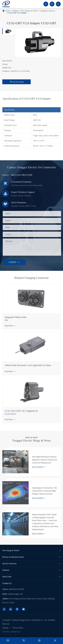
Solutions (6, 570)
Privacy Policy (18, 628)
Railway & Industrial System (13, 557)
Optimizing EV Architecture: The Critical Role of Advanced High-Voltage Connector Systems (44, 492)
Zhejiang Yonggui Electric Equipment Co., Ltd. (30, 620)
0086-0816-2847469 (16, 589)
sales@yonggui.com (15, 594)
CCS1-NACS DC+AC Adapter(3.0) (21, 412)
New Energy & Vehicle (29, 11)
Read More (10, 327)
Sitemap (5, 628)
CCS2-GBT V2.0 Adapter (17, 13)
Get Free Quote (17, 82)
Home (8, 11)
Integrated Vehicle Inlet (16, 318)
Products (15, 11)
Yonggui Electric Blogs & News (31, 440)
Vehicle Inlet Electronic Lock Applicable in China (28, 366)
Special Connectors (9, 563)
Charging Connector (47, 11)
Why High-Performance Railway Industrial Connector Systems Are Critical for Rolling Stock (45, 461)
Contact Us (7, 583)
